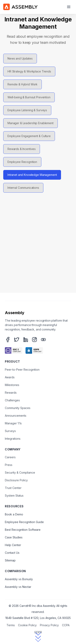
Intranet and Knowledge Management (32, 175)
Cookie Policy (27, 625)
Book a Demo (14, 514)
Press (9, 465)
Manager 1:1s (13, 423)
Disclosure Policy (16, 480)
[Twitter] (17, 340)
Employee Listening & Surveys (27, 110)
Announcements (16, 416)
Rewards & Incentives (22, 149)
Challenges (12, 400)
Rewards (11, 393)
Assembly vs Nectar (18, 587)
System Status (14, 496)
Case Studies (14, 537)
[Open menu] (69, 7)
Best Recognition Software (23, 530)
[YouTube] (43, 340)
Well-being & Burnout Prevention (29, 97)
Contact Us (12, 553)
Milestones (12, 385)
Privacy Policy (49, 625)
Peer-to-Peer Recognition (22, 370)
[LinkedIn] (26, 340)
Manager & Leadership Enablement (31, 123)
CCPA (66, 625)
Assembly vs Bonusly (19, 579)
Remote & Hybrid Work (22, 84)
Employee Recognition (22, 162)
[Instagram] (34, 340)
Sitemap (10, 560)
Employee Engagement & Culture (29, 136)
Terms (11, 625)
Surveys (10, 431)
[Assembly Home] (20, 7)
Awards (10, 377)
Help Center (13, 545)
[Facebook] (8, 340)
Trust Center (13, 488)
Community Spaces (18, 408)
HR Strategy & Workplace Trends (29, 71)
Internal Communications (23, 188)
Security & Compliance (20, 473)
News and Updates (20, 58)
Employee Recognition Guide (24, 522)
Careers (10, 457)
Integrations (13, 439)
